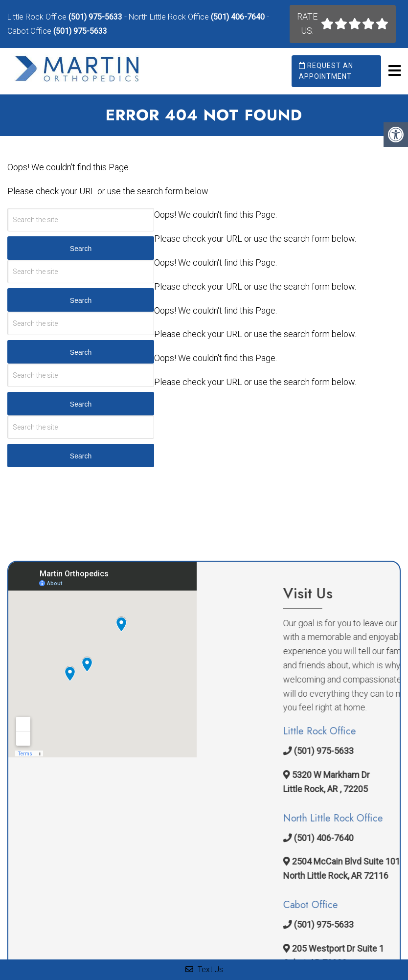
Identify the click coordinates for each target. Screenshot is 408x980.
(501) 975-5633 (95, 17)
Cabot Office (30, 31)
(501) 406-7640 (238, 17)
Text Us (204, 969)
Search (81, 249)
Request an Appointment (326, 71)
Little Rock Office (38, 17)
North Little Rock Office (170, 17)
